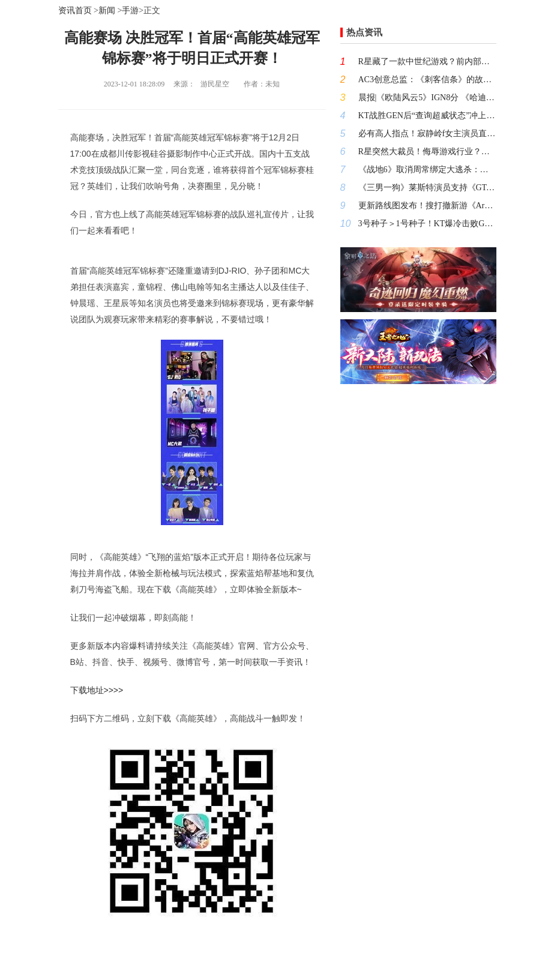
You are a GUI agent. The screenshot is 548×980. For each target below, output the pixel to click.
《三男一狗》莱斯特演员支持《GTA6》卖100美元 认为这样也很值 (427, 188)
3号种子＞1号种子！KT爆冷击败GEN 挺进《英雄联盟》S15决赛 (427, 224)
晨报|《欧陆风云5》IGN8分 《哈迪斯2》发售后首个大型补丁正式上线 (427, 98)
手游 (130, 11)
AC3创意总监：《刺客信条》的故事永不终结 (427, 80)
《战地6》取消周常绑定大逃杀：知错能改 (427, 170)
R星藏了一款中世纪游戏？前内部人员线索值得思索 (427, 62)
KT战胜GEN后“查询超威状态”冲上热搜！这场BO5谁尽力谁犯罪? (427, 116)
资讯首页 (75, 11)
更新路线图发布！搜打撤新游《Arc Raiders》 (427, 206)
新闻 (107, 11)
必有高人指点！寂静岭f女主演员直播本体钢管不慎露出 (427, 134)
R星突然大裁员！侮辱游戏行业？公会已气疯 (427, 152)
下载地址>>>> (97, 690)
